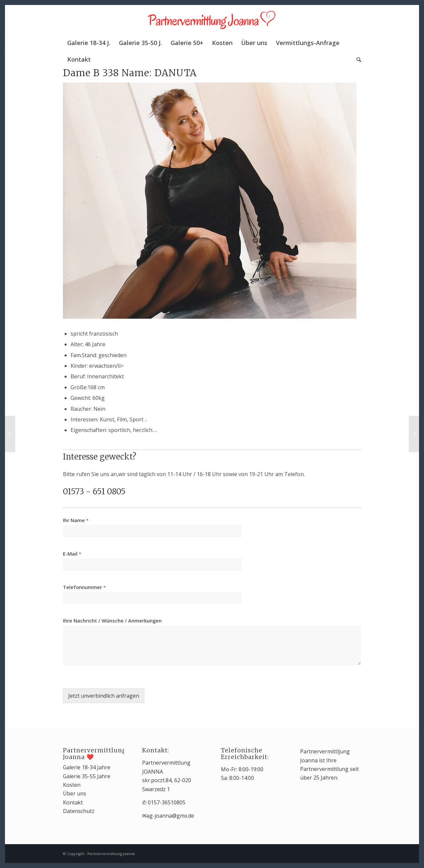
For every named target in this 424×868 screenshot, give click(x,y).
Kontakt (73, 802)
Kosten (72, 785)
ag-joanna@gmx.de (170, 816)
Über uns (75, 793)
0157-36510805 (167, 802)
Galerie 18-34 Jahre (87, 767)
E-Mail (72, 554)
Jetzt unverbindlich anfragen (104, 696)
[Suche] (357, 59)
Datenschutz (79, 811)
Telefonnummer (84, 587)
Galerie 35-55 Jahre (87, 776)
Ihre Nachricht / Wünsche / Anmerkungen (112, 621)
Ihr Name (76, 520)
